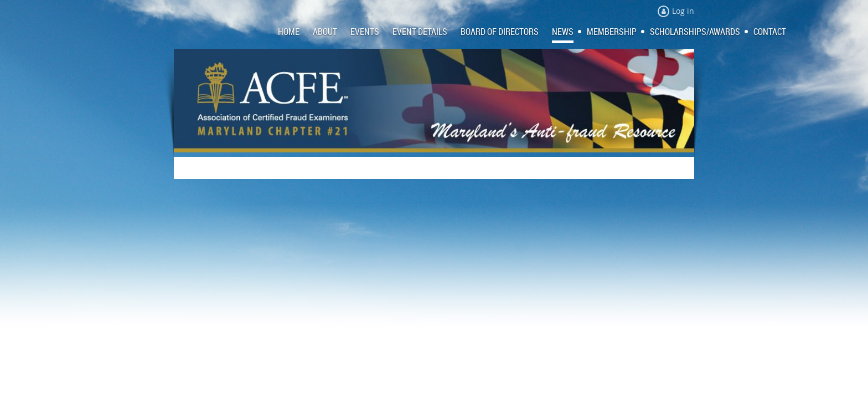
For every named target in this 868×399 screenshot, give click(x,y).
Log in (683, 11)
